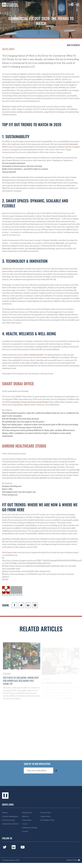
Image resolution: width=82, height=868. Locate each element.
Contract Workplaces (10, 816)
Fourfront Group (8, 820)
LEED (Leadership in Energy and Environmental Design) (27, 402)
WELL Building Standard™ (34, 355)
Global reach (27, 813)
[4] (55, 279)
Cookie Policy (45, 816)
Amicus (5, 813)
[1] (3, 558)
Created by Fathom (72, 860)
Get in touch (7, 552)
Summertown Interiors (11, 824)
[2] (15, 172)
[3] (37, 251)
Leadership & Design (30, 828)
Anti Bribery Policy (47, 820)
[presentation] (40, 780)
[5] (29, 290)
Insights (25, 824)
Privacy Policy (46, 813)
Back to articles (73, 45)
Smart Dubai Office (18, 383)
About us (25, 816)
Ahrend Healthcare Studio (24, 446)
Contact (25, 831)
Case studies (27, 820)
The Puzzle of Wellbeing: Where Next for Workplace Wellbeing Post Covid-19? (21, 687)
